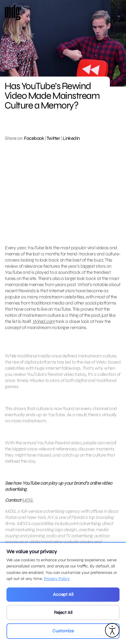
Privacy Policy (57, 579)
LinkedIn (71, 138)
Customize (63, 631)
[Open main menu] (115, 17)
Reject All (63, 613)
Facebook (34, 138)
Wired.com (44, 321)
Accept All (63, 594)
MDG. (27, 505)
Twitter (53, 138)
